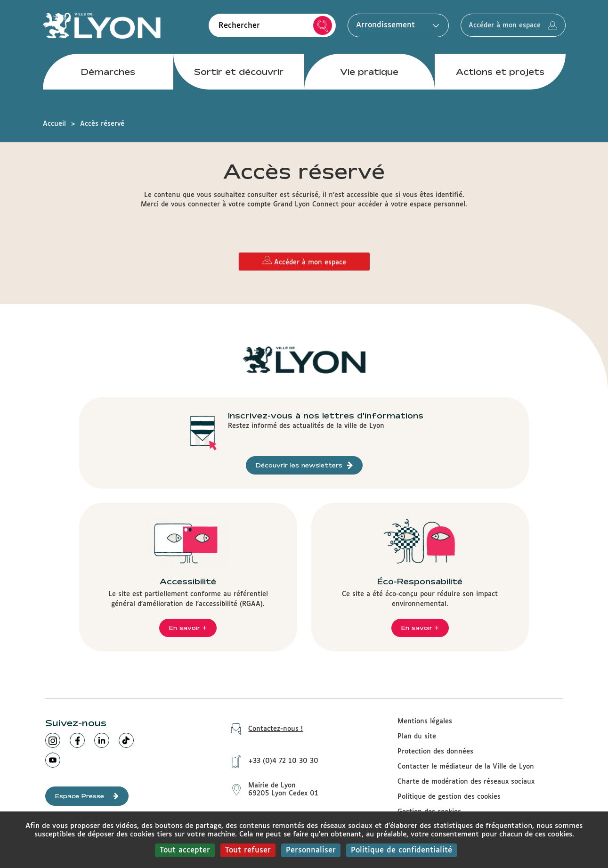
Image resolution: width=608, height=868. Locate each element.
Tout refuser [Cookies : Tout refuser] (248, 850)
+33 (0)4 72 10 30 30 (272, 759)
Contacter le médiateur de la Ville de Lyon (466, 767)
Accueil (54, 124)
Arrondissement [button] (384, 27)
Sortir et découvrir (239, 75)
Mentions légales (425, 721)
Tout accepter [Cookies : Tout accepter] (185, 850)
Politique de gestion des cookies (449, 797)
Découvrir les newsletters (304, 465)
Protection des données (435, 752)
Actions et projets (500, 75)
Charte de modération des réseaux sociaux (466, 782)
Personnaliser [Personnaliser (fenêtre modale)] (311, 850)
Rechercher (311, 28)
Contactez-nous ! (264, 729)
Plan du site (417, 737)
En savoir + (188, 628)
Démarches (108, 75)
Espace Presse (87, 796)
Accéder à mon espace (507, 27)
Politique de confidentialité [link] (401, 850)
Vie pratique (369, 75)
